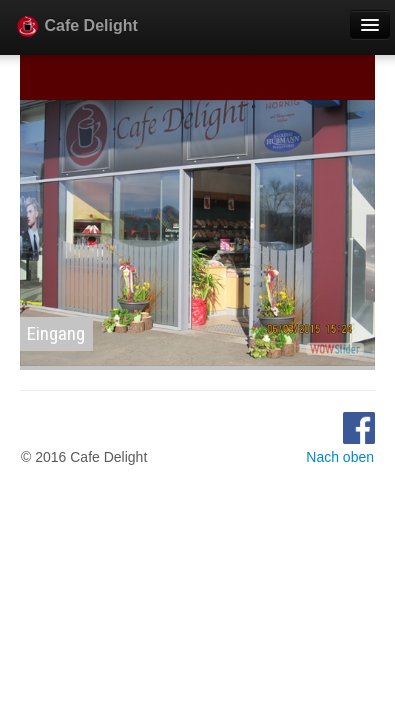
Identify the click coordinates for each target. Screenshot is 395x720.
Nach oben (340, 457)
